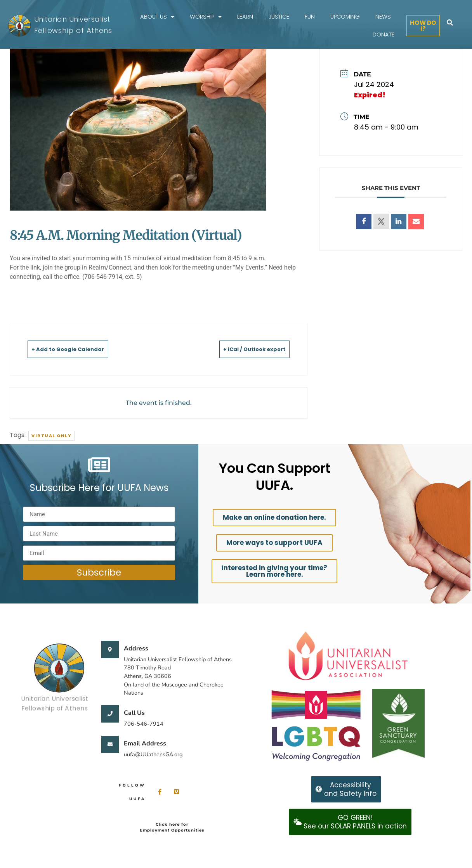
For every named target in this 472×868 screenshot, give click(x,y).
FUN (310, 17)
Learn (245, 17)
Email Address (145, 744)
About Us (157, 17)
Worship (206, 17)
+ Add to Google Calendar (79, 349)
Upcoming (345, 17)
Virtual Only (51, 436)
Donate (383, 35)
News (383, 17)
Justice (279, 17)
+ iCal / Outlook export (244, 349)
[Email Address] (110, 744)
